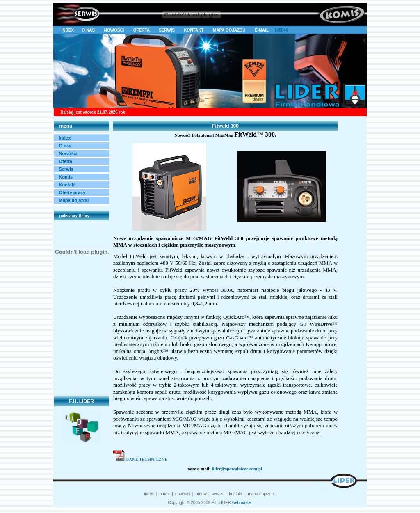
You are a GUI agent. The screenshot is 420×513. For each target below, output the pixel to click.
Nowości (68, 153)
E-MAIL (262, 30)
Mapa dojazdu (74, 200)
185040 (281, 30)
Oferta (66, 161)
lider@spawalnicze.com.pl (237, 469)
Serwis (66, 169)
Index (65, 138)
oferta (201, 494)
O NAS (89, 30)
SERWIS (168, 30)
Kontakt (67, 185)
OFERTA (142, 30)
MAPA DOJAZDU (229, 30)
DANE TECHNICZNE (146, 459)
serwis (217, 494)
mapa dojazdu (261, 494)
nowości (183, 494)
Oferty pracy (72, 192)
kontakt (235, 494)
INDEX (68, 30)
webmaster (242, 503)
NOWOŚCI (115, 30)
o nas (164, 494)
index (149, 494)
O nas (65, 146)
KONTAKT (195, 30)
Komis (66, 177)
